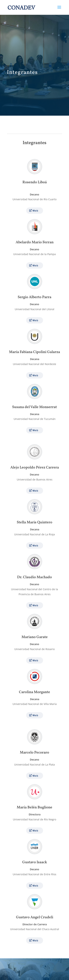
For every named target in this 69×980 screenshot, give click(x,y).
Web (35, 211)
